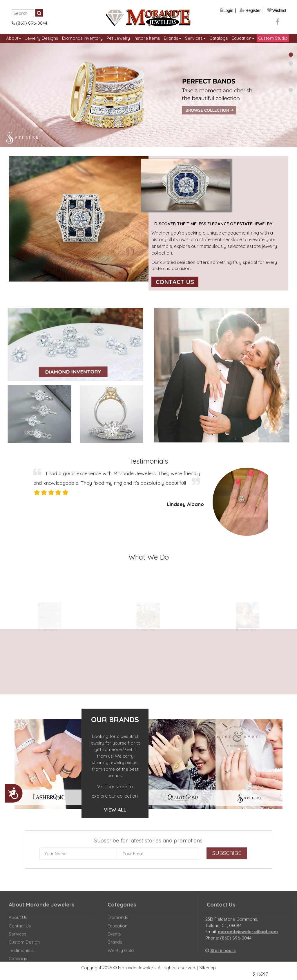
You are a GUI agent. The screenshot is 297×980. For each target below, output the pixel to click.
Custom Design (24, 946)
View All (115, 810)
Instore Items (147, 38)
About (14, 38)
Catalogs (219, 38)
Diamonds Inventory (82, 38)
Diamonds (118, 922)
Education (243, 38)
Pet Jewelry (118, 38)
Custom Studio (273, 38)
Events (114, 938)
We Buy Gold (121, 954)
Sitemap (208, 968)
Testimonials (21, 954)
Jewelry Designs (42, 38)
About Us (18, 922)
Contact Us (175, 282)
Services (195, 38)
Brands (173, 38)
